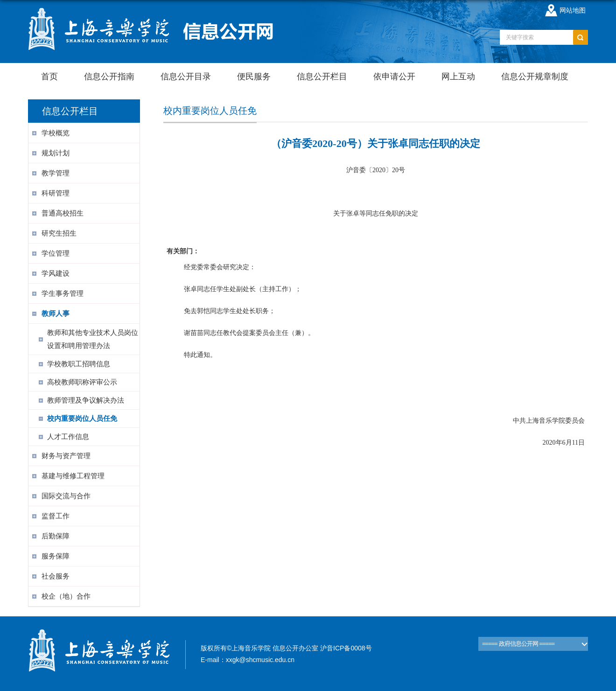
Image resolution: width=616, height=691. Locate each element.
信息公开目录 (186, 77)
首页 (49, 77)
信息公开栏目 (322, 77)
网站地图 (573, 10)
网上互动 (458, 77)
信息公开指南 (109, 77)
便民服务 (254, 77)
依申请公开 (394, 77)
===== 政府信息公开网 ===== (518, 644)
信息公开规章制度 (535, 77)
